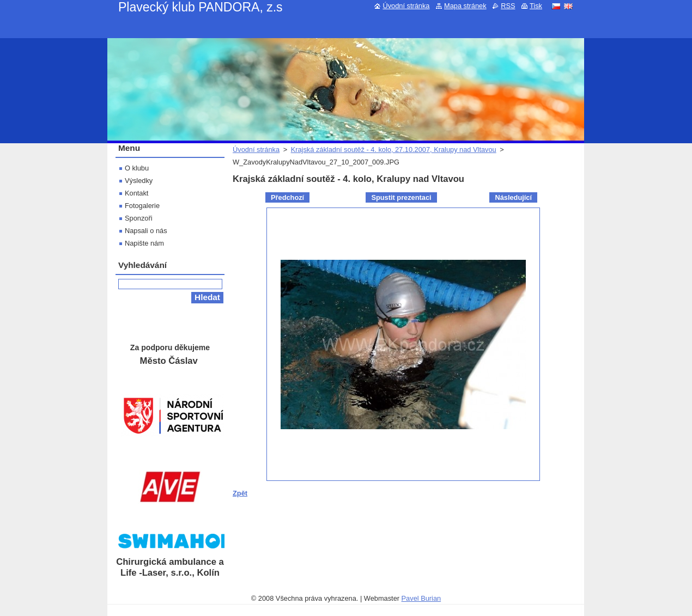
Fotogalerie (142, 206)
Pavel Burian (421, 598)
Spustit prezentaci (401, 197)
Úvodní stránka (256, 150)
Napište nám (144, 243)
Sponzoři (139, 218)
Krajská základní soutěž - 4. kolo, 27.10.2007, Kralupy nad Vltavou (394, 150)
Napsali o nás (146, 231)
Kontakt (136, 193)
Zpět (240, 493)
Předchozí (287, 197)
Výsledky (139, 181)
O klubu (137, 168)
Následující (513, 197)
